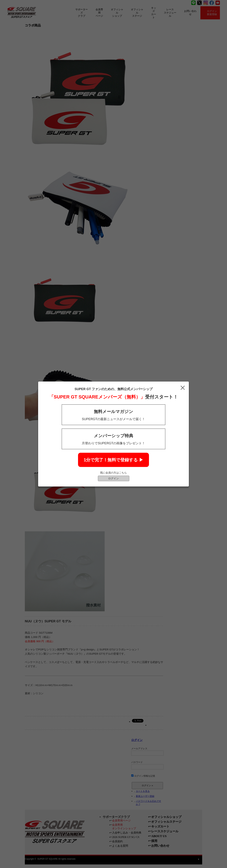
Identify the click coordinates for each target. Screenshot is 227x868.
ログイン (113, 478)
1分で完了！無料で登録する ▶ (113, 460)
